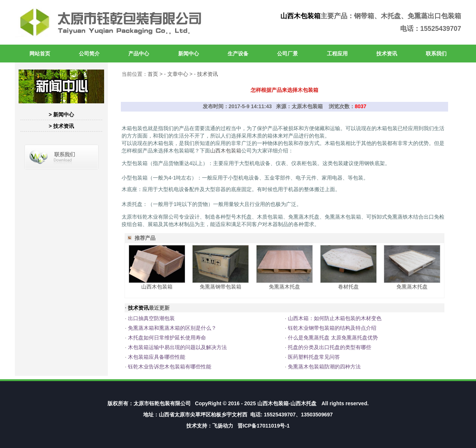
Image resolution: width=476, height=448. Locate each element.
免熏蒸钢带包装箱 (221, 287)
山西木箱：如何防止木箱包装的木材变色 (335, 318)
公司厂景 (287, 54)
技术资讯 (387, 54)
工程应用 (337, 54)
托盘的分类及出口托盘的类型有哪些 (329, 347)
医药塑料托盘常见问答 (314, 357)
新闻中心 (189, 54)
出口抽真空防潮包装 (151, 318)
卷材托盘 (348, 287)
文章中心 (178, 74)
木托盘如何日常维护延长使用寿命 (167, 338)
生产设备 (238, 54)
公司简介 (89, 54)
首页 (153, 74)
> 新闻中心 (61, 115)
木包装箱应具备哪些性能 (157, 357)
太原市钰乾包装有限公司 (162, 403)
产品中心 (139, 54)
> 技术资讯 (61, 126)
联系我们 (436, 54)
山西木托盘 (303, 403)
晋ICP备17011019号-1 (264, 426)
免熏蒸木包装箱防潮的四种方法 (324, 367)
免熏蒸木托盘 (284, 287)
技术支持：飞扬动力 (210, 426)
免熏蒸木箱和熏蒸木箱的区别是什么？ (172, 328)
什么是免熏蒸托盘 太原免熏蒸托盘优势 (333, 338)
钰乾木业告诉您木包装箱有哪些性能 (170, 367)
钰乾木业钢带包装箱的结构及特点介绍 (332, 328)
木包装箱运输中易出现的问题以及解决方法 (177, 347)
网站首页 (40, 54)
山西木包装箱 (300, 16)
